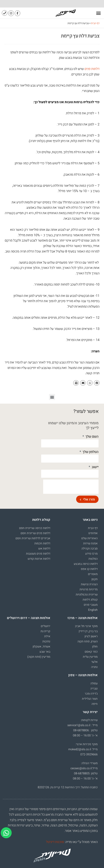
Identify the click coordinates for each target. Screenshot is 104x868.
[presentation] (71, 487)
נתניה (94, 667)
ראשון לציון (91, 636)
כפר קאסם (91, 652)
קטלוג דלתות (90, 600)
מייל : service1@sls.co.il (83, 725)
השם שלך (92, 437)
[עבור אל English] (76, 610)
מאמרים (93, 574)
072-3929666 (89, 754)
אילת (47, 636)
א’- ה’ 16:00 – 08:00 (85, 735)
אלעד (94, 662)
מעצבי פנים (91, 605)
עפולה (94, 683)
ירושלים (46, 626)
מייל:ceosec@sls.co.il (84, 768)
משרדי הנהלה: (89, 763)
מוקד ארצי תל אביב (86, 626)
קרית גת (45, 631)
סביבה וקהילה (90, 549)
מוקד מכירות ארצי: (87, 744)
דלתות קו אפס (89, 569)
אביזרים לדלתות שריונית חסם (33, 538)
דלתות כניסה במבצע (86, 564)
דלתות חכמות (42, 543)
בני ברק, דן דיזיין (88, 631)
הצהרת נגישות (89, 584)
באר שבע (45, 652)
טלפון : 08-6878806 (85, 730)
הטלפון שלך (90, 452)
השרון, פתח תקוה (88, 641)
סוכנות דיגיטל (55, 842)
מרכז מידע (91, 554)
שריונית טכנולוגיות (87, 595)
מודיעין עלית (90, 657)
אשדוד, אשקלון (41, 647)
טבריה (94, 689)
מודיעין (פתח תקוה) (39, 657)
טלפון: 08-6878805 (86, 773)
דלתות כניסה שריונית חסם (35, 528)
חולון (95, 647)
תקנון (95, 579)
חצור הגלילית (90, 699)
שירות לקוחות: (89, 720)
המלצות (93, 559)
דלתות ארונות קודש (39, 559)
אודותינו (93, 533)
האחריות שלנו (89, 538)
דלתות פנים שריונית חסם (35, 533)
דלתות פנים (92, 69)
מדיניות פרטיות (89, 589)
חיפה (95, 704)
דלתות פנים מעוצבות (38, 554)
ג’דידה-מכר (91, 694)
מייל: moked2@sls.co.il (83, 749)
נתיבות (46, 641)
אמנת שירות (90, 543)
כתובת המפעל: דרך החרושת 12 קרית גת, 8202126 (68, 787)
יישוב (95, 467)
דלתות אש (44, 549)
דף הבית (95, 23)
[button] (99, 13)
